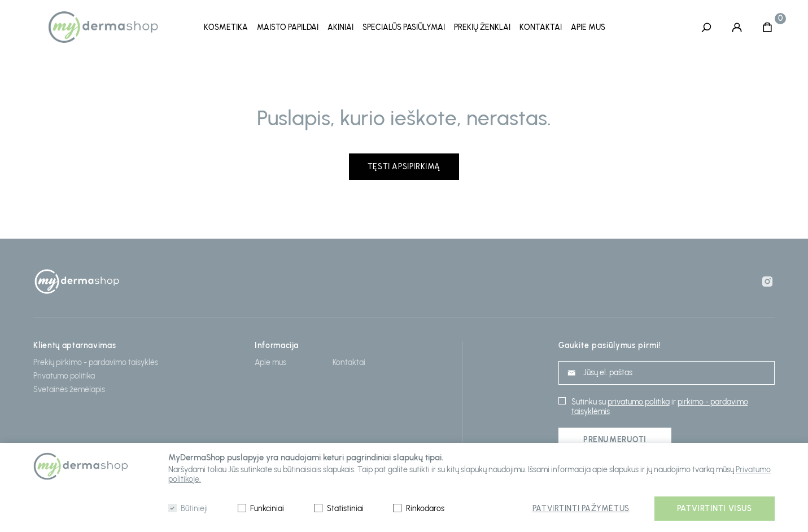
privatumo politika (639, 400)
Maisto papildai (288, 27)
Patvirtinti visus (715, 509)
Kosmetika (226, 27)
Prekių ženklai (482, 27)
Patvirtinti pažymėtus (581, 509)
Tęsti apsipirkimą (404, 165)
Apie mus (588, 27)
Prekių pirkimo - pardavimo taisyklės (96, 361)
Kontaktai (541, 27)
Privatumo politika (64, 374)
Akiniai (340, 27)
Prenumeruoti (615, 438)
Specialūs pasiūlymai (404, 27)
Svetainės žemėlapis (69, 388)
